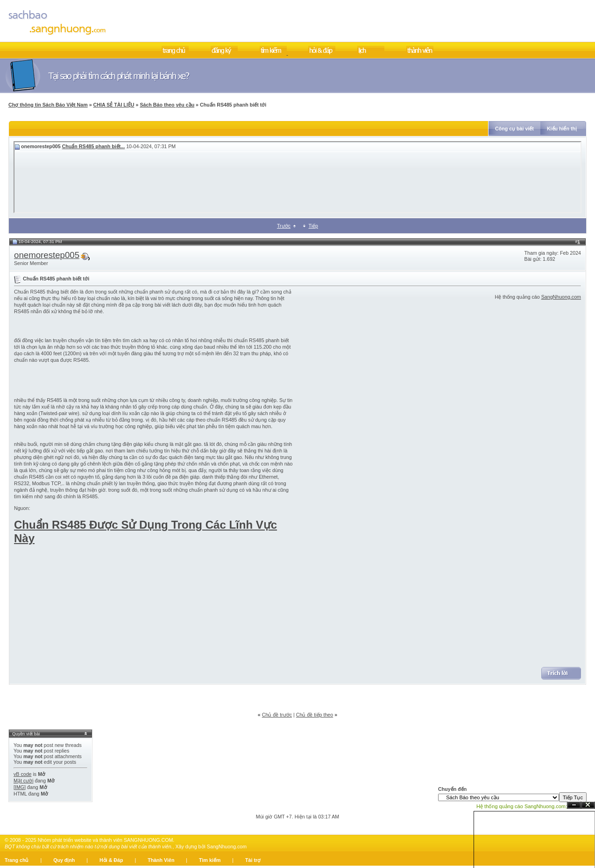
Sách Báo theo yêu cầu (167, 105)
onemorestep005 (47, 255)
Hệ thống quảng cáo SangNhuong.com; (522, 806)
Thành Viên (161, 860)
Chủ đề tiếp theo (315, 715)
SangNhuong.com (561, 297)
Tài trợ (253, 860)
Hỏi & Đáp (111, 860)
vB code (23, 774)
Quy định (64, 860)
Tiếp (313, 226)
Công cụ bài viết (514, 129)
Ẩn (574, 805)
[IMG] (20, 787)
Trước (284, 226)
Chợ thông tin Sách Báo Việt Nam (48, 105)
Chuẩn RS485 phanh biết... (94, 146)
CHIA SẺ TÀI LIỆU (114, 105)
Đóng (588, 805)
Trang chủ (17, 860)
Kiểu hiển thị (562, 129)
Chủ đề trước (277, 715)
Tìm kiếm (210, 860)
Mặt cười (24, 781)
